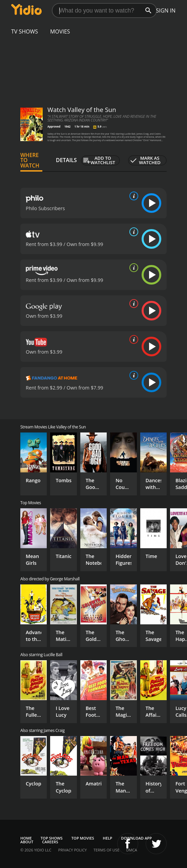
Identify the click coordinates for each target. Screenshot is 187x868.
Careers (50, 842)
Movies (60, 31)
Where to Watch (30, 160)
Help (108, 838)
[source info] (132, 196)
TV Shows (25, 31)
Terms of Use (106, 850)
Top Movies (83, 838)
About (27, 842)
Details (66, 160)
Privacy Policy (72, 850)
